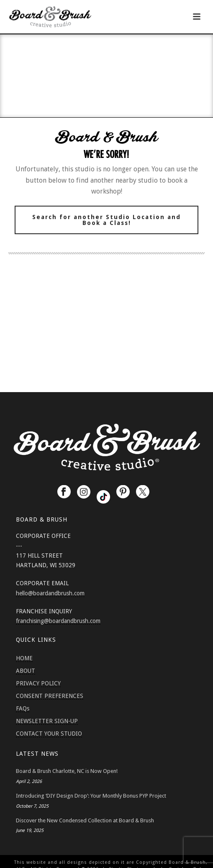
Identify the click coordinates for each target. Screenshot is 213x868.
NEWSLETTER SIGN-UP (47, 721)
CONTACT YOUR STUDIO (49, 734)
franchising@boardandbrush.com (58, 621)
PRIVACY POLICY (38, 683)
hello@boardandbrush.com (50, 593)
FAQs (23, 708)
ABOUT (26, 671)
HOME (24, 658)
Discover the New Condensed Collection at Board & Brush (85, 820)
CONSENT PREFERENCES (50, 696)
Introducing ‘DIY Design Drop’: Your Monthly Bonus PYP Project (91, 796)
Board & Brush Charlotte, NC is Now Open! (67, 771)
